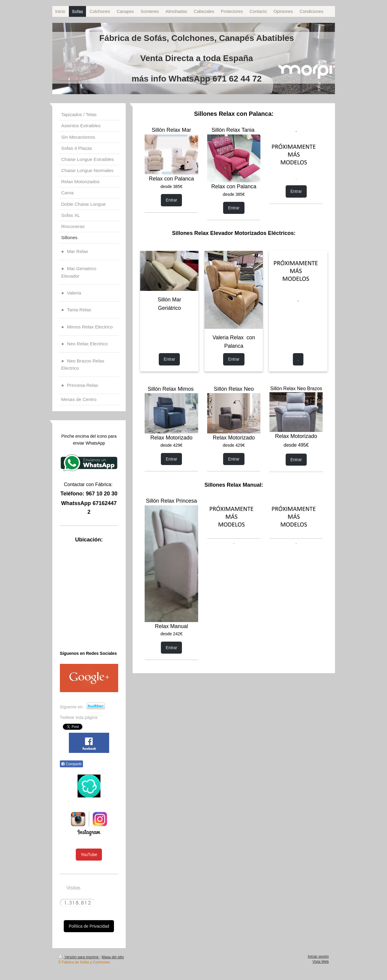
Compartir (71, 764)
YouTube (89, 855)
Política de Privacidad (89, 926)
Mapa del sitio (113, 957)
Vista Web (321, 962)
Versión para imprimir (79, 957)
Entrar (171, 200)
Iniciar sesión (318, 957)
